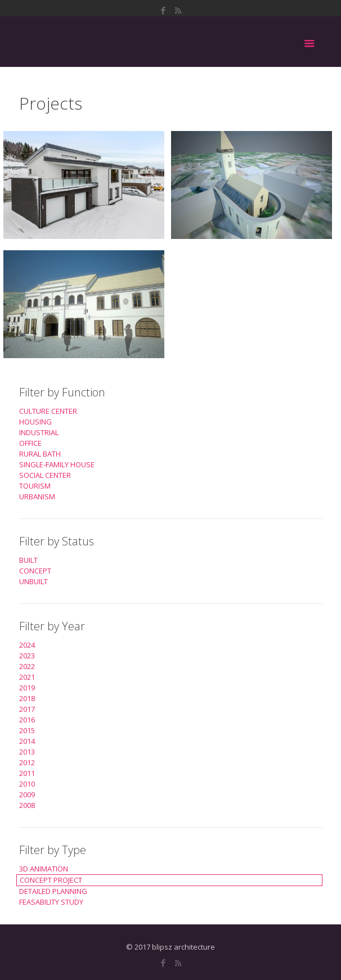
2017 (27, 709)
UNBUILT (33, 581)
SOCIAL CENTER (45, 475)
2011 (27, 773)
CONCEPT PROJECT (51, 880)
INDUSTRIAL (39, 432)
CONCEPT (35, 571)
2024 (27, 645)
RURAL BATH (40, 454)
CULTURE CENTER (48, 411)
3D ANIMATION (44, 869)
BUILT (28, 560)
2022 (27, 666)
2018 (27, 698)
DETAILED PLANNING (53, 891)
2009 (27, 794)
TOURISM (35, 486)
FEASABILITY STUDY (51, 902)
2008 (27, 805)
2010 (27, 784)
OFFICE (30, 443)
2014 (27, 741)
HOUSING (35, 422)
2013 (27, 752)
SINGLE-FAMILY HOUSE (57, 464)
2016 (27, 720)
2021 (27, 677)
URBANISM (37, 496)
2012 (27, 762)
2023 (27, 656)
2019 (27, 688)
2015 (27, 730)
